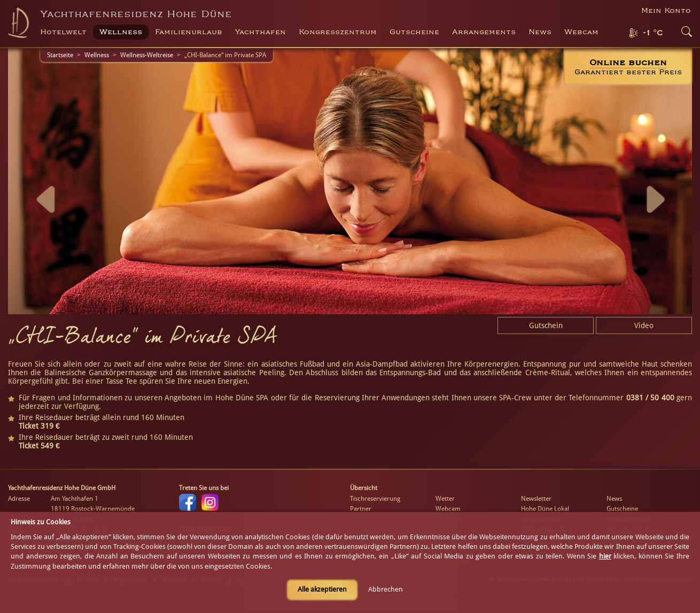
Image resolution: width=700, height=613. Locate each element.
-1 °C (653, 33)
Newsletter (536, 499)
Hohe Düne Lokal (545, 509)
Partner (361, 509)
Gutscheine (622, 509)
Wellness (97, 55)
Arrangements (484, 32)
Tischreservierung (375, 499)
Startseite (60, 55)
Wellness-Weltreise (147, 55)
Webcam (581, 32)
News (540, 32)
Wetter (445, 499)
